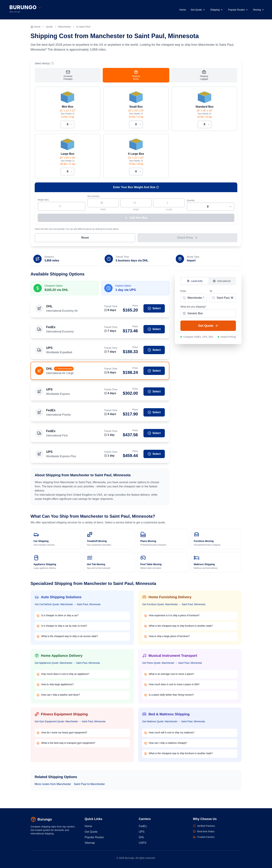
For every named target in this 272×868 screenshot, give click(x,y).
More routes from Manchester (53, 785)
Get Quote (198, 10)
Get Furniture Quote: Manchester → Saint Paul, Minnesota (174, 606)
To (211, 292)
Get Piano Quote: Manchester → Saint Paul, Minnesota (172, 664)
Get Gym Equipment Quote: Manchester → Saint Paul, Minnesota (70, 723)
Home (183, 10)
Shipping (217, 10)
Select (154, 310)
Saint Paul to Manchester (89, 785)
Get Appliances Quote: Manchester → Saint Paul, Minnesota (67, 664)
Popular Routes (238, 10)
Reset (85, 239)
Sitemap (90, 843)
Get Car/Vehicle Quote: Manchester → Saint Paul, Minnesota (68, 606)
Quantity (191, 202)
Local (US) (195, 282)
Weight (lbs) (43, 201)
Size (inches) (93, 198)
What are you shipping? (193, 308)
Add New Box (136, 219)
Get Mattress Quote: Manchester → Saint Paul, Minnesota (174, 723)
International (222, 282)
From (183, 292)
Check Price (187, 239)
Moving (259, 10)
